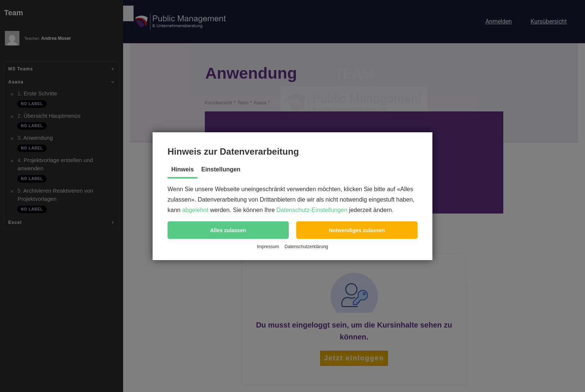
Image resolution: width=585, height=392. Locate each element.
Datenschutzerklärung (306, 247)
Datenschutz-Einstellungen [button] (312, 210)
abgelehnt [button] (195, 210)
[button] (228, 230)
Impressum (268, 247)
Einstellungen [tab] (221, 169)
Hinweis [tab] (182, 169)
